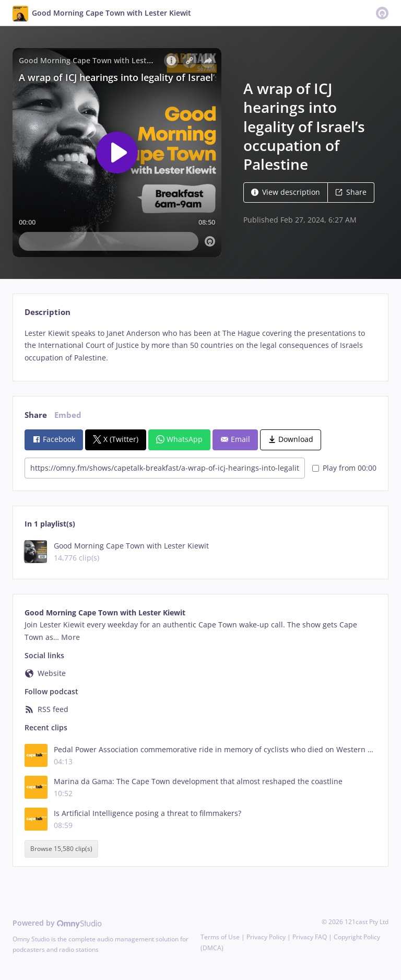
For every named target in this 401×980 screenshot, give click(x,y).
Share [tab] (36, 415)
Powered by (57, 923)
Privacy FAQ (310, 937)
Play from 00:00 (344, 468)
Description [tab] (48, 312)
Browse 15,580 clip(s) (61, 849)
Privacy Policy (266, 937)
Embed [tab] (68, 415)
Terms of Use (220, 937)
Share (351, 192)
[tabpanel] (200, 346)
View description (286, 192)
